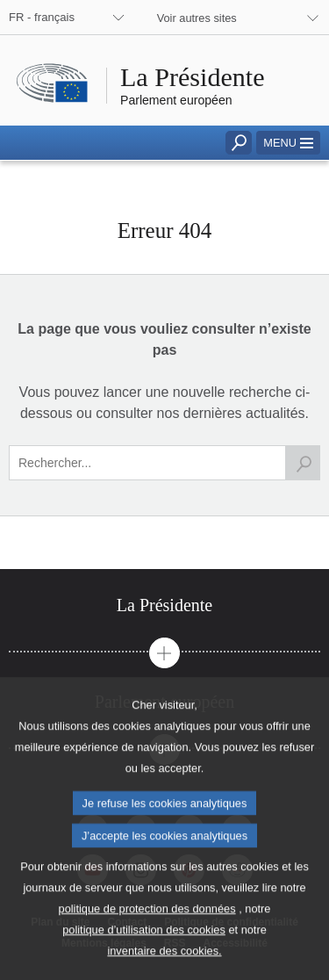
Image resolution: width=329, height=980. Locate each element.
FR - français (42, 17)
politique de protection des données (147, 937)
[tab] (164, 605)
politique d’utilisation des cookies (144, 958)
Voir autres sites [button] (197, 18)
